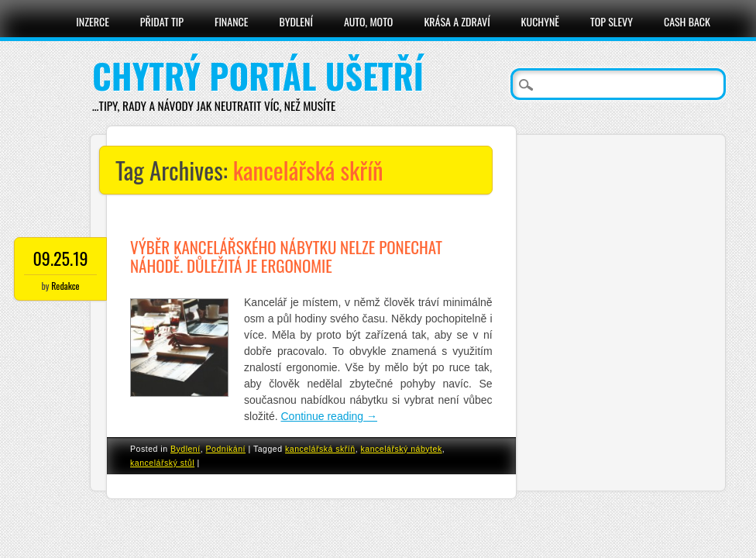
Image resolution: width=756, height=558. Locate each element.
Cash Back (687, 21)
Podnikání (226, 449)
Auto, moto (369, 21)
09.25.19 (61, 258)
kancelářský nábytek (402, 449)
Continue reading (330, 416)
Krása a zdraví (457, 21)
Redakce (65, 286)
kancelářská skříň (320, 449)
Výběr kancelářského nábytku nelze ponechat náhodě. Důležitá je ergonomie (286, 256)
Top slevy (612, 21)
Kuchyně (540, 21)
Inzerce (93, 21)
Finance (232, 21)
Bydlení (296, 21)
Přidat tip (162, 21)
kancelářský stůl (162, 463)
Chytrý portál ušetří (258, 76)
